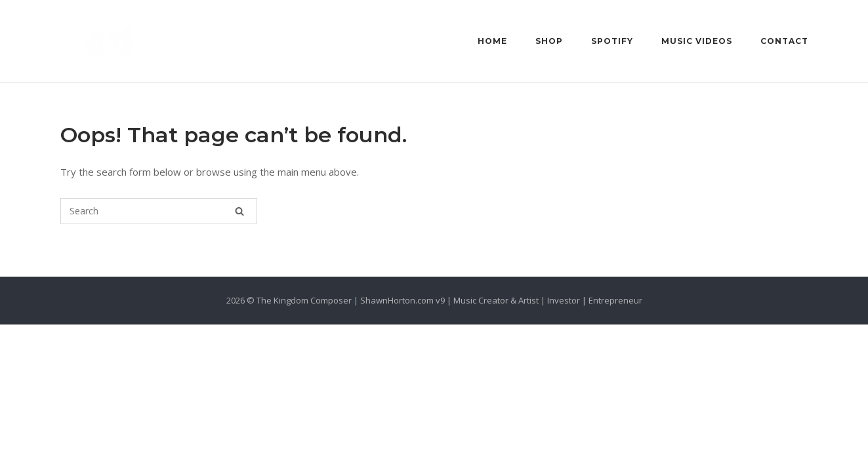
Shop (549, 41)
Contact (784, 41)
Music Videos (697, 41)
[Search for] (159, 211)
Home (492, 41)
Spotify (612, 41)
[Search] (239, 211)
